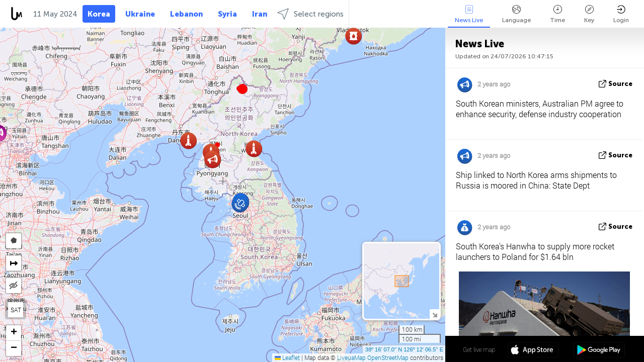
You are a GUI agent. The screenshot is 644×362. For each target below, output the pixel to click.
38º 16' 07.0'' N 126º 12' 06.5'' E (404, 349)
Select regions (310, 14)
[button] (243, 89)
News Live (469, 14)
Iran (260, 14)
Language (516, 14)
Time (557, 14)
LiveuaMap (351, 357)
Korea (99, 14)
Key (589, 14)
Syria (227, 14)
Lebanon (186, 14)
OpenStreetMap (388, 357)
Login (621, 14)
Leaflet (287, 357)
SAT (16, 310)
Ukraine (140, 14)
